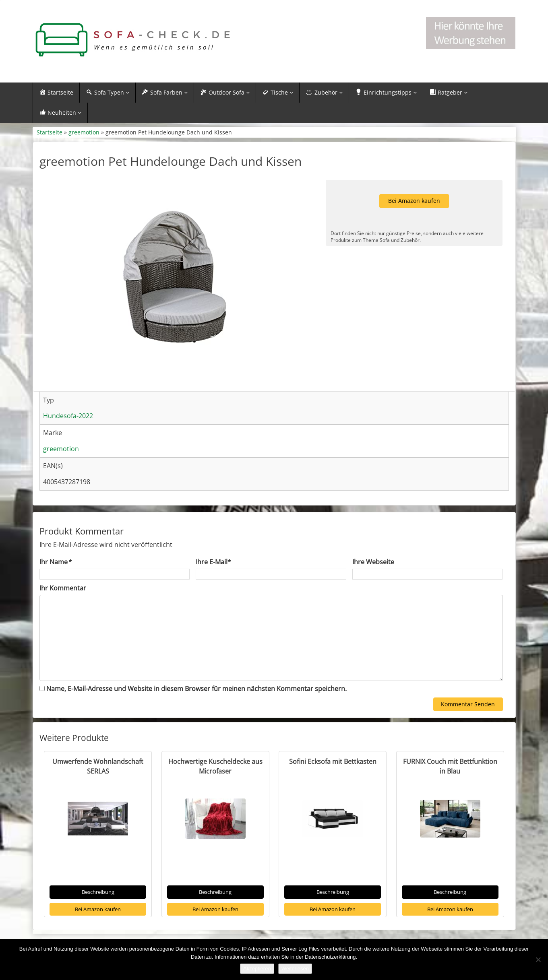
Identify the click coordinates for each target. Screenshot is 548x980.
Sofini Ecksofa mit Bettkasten (333, 761)
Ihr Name (55, 562)
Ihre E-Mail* (213, 562)
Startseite (50, 132)
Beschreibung (98, 892)
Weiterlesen (295, 969)
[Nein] (538, 959)
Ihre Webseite (373, 562)
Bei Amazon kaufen (98, 909)
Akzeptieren (257, 969)
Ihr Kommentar (63, 588)
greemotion (84, 132)
